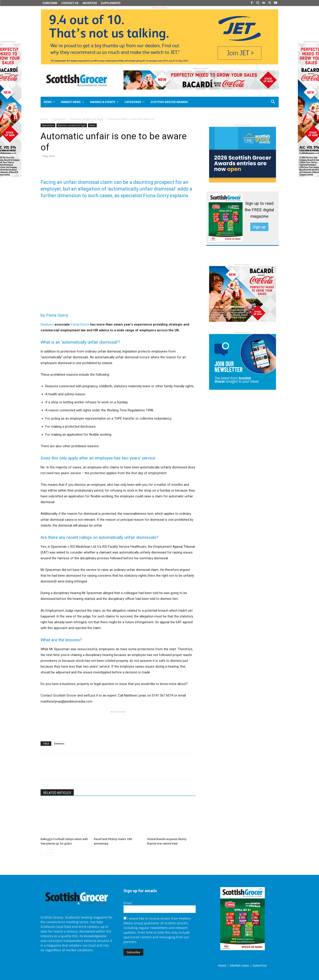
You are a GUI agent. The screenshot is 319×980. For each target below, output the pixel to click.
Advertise (260, 965)
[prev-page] (43, 852)
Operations (59, 119)
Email (128, 903)
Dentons (47, 324)
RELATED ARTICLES (57, 793)
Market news (240, 965)
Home (44, 119)
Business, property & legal (87, 119)
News (92, 125)
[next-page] (50, 852)
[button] (257, 102)
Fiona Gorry (80, 324)
